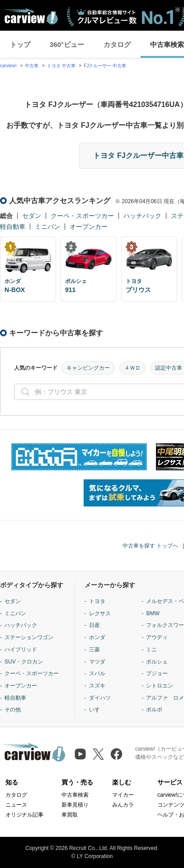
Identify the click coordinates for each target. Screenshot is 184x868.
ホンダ (97, 637)
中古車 (32, 66)
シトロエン (160, 686)
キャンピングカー (88, 368)
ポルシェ (157, 662)
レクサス (100, 613)
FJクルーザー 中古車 (105, 66)
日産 (94, 625)
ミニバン (47, 227)
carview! (8, 66)
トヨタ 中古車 (61, 66)
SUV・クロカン (24, 662)
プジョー (157, 673)
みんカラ (123, 805)
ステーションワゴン (29, 637)
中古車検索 (75, 795)
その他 (13, 710)
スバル (97, 673)
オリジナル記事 (24, 815)
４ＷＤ (132, 368)
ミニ (151, 650)
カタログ (117, 44)
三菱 (94, 650)
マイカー (123, 795)
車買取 (70, 815)
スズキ (97, 686)
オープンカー (89, 227)
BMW (153, 613)
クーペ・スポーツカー (82, 216)
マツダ (97, 662)
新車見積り (75, 805)
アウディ (157, 637)
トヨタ (97, 601)
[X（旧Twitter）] (98, 754)
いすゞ (97, 710)
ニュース (16, 805)
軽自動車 (13, 227)
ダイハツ (100, 698)
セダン (32, 216)
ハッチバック (142, 216)
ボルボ (154, 710)
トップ (20, 44)
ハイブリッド (21, 650)
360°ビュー (67, 44)
